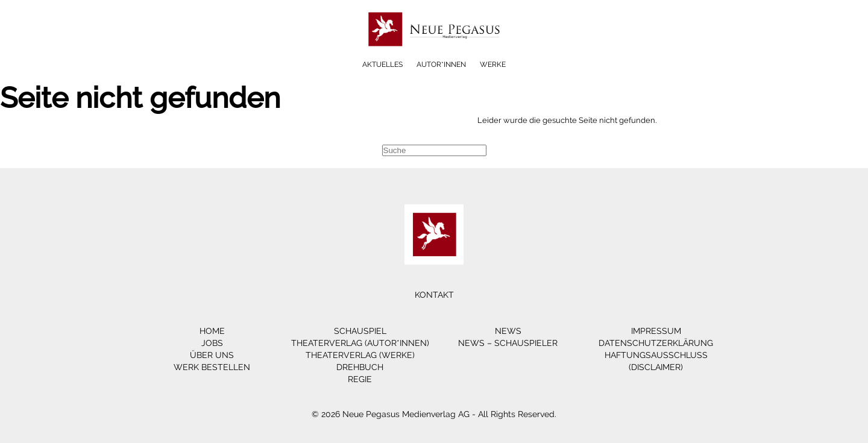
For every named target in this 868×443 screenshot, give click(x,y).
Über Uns (212, 355)
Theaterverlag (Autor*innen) (360, 343)
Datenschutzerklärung (656, 343)
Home (212, 331)
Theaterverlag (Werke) (360, 355)
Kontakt (434, 295)
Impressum (656, 331)
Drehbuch (360, 367)
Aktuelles (382, 64)
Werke (493, 64)
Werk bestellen (212, 367)
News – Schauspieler (508, 343)
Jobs (212, 343)
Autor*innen (441, 64)
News (508, 331)
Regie (360, 379)
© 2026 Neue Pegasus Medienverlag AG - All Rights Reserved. (434, 414)
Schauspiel (360, 331)
